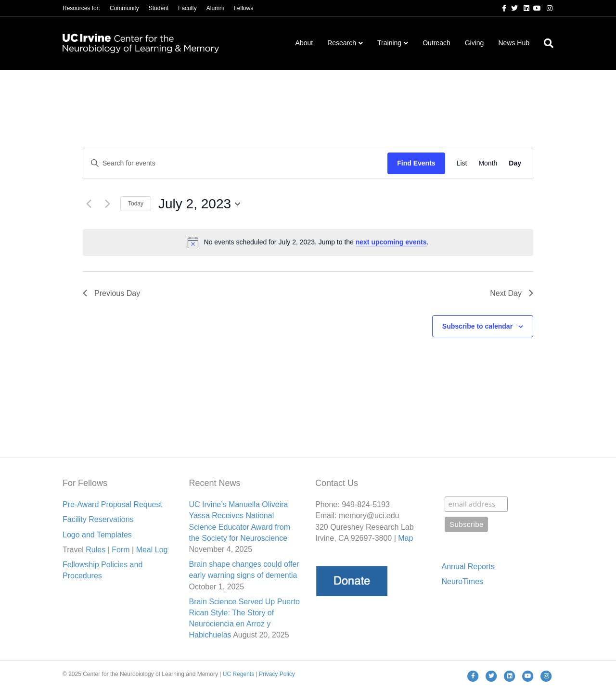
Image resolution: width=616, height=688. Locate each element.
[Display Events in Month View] (488, 163)
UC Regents (238, 674)
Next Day (512, 293)
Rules (96, 550)
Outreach (436, 43)
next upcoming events (391, 242)
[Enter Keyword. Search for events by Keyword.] (235, 163)
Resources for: (81, 8)
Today (136, 204)
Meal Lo (152, 550)
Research (342, 43)
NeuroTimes (463, 581)
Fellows (243, 8)
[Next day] (107, 204)
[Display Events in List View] (462, 163)
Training (389, 43)
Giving (475, 43)
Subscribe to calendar (477, 326)
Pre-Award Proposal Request (112, 504)
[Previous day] (89, 204)
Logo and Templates (97, 535)
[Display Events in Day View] (515, 163)
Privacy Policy (277, 674)
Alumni (215, 8)
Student (159, 8)
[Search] (545, 43)
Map (405, 538)
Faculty (187, 8)
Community (124, 8)
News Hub (514, 43)
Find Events (416, 163)
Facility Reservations (98, 519)
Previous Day (111, 293)
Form (121, 550)
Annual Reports (468, 567)
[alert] (308, 242)
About (304, 43)
